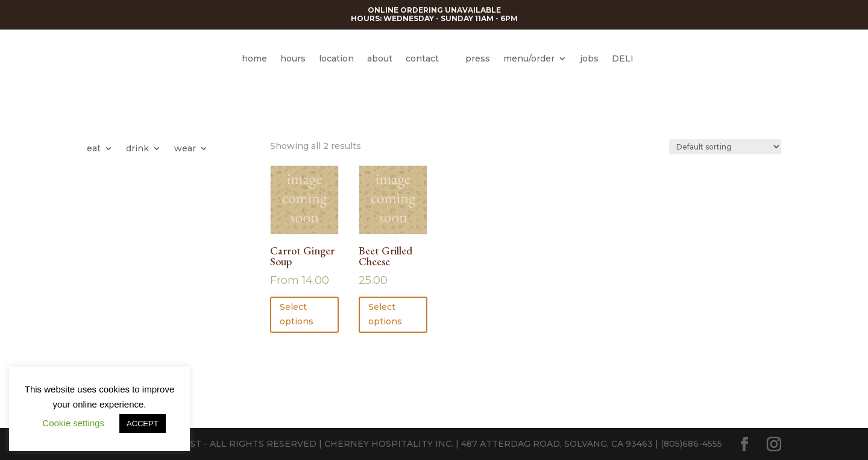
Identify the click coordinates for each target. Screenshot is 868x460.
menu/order (529, 58)
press (478, 58)
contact (422, 58)
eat (94, 149)
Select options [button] (385, 314)
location (336, 58)
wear (185, 149)
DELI (623, 58)
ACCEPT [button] (143, 424)
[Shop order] (725, 147)
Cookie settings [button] (73, 423)
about (380, 58)
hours (293, 58)
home (254, 58)
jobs (589, 58)
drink (137, 149)
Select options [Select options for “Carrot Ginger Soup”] (297, 314)
